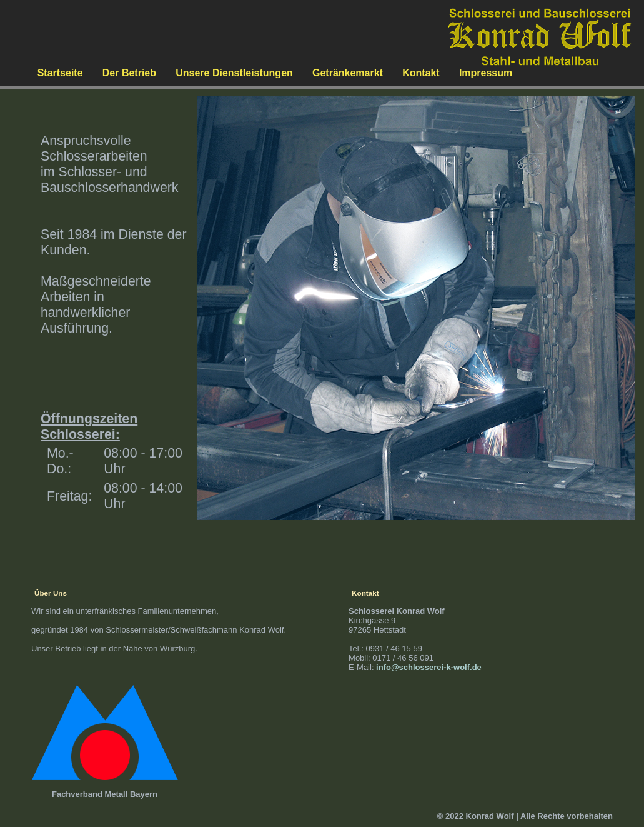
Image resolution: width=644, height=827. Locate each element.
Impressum (486, 73)
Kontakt (421, 73)
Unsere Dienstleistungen (234, 73)
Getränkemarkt (348, 73)
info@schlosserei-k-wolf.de (429, 667)
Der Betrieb (129, 73)
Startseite (60, 73)
